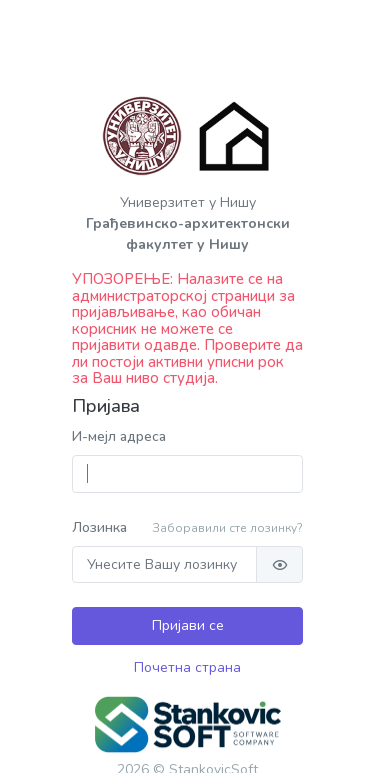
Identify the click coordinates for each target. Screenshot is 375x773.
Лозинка (99, 527)
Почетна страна (187, 667)
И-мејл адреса (119, 436)
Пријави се (188, 625)
